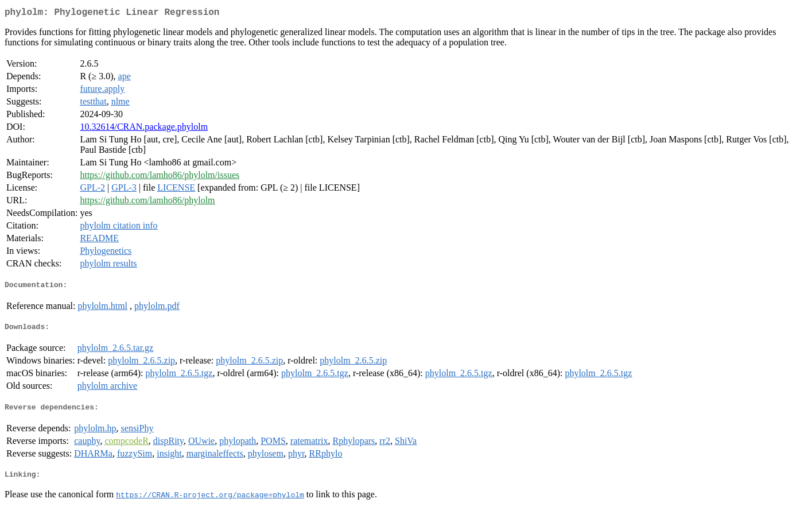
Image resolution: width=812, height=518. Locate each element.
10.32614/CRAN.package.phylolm (144, 129)
